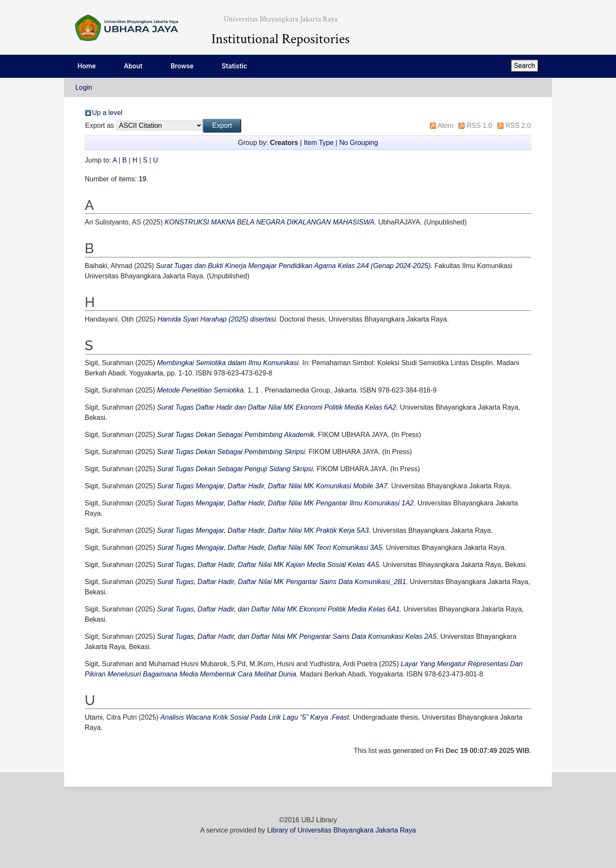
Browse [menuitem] (182, 66)
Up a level (107, 113)
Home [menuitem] (87, 66)
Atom (446, 125)
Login (84, 87)
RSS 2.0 (518, 125)
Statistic (234, 66)
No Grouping (359, 143)
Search (525, 66)
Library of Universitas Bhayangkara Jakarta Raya (341, 830)
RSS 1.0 (480, 125)
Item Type (319, 143)
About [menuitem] (133, 66)
